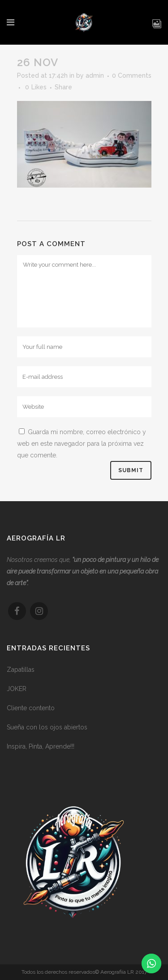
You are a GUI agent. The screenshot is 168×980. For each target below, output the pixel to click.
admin (95, 75)
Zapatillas (21, 673)
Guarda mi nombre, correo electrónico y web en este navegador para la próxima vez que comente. (82, 444)
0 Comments (132, 75)
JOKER (17, 692)
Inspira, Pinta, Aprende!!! (41, 750)
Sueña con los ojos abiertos (47, 731)
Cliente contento (31, 712)
